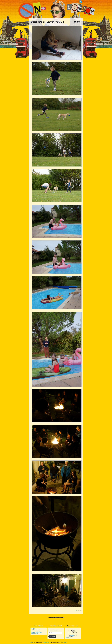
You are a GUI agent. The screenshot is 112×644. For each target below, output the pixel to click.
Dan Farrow (64, 642)
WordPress (46, 642)
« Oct (67, 638)
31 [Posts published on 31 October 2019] (73, 636)
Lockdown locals (34, 634)
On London (56, 8)
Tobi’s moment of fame (36, 631)
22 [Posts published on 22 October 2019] (70, 635)
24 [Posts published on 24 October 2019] (73, 635)
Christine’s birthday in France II (47, 22)
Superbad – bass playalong (37, 632)
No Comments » (78, 611)
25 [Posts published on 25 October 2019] (74, 635)
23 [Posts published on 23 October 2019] (71, 635)
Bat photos (33, 628)
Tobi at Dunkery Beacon (36, 630)
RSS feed (33, 642)
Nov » (70, 638)
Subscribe (52, 637)
